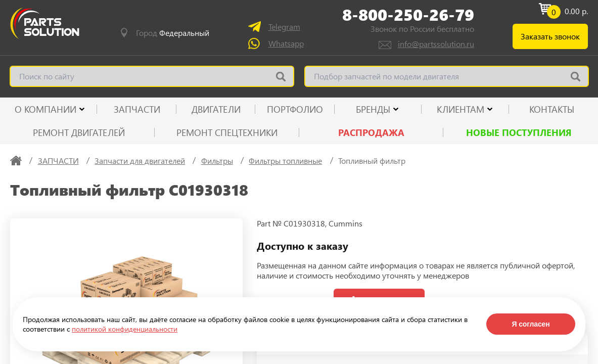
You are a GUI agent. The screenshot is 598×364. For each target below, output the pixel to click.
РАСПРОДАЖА (371, 132)
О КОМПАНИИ (45, 109)
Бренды (373, 109)
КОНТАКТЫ (552, 109)
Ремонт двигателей (79, 132)
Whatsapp (286, 43)
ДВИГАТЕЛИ (216, 109)
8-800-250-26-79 (408, 15)
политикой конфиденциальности (125, 329)
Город (173, 33)
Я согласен (531, 324)
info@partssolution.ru (436, 44)
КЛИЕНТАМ (461, 109)
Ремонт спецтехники (227, 132)
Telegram (284, 27)
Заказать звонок (550, 36)
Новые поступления (519, 132)
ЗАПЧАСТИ (137, 109)
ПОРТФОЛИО (295, 109)
